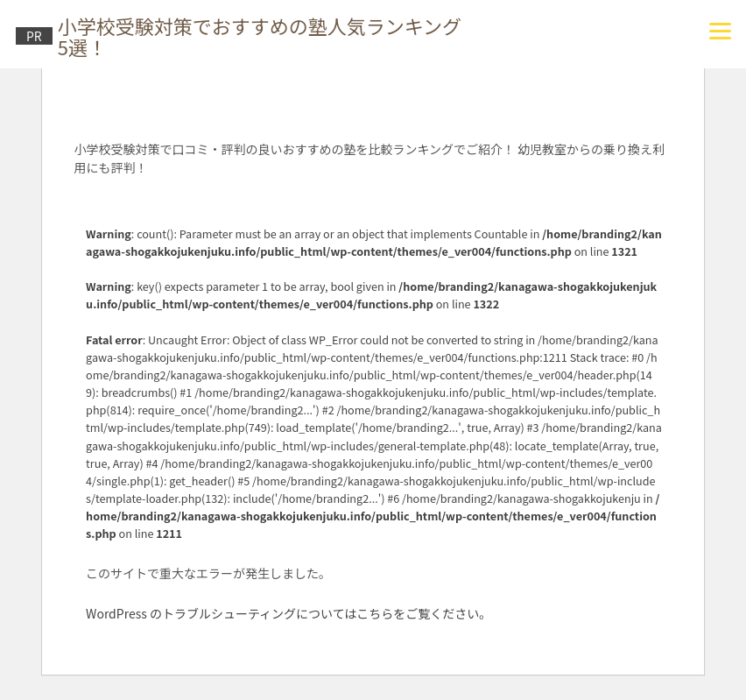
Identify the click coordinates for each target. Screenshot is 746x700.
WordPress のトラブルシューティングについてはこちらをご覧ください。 (289, 613)
